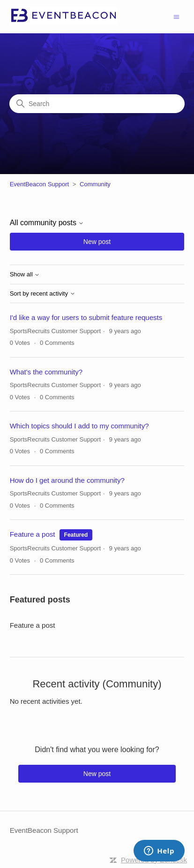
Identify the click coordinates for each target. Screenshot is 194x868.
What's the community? (46, 372)
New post (97, 242)
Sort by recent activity (43, 294)
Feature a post (33, 534)
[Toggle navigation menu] (176, 16)
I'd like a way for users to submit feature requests (86, 317)
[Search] (97, 104)
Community (95, 184)
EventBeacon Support (39, 184)
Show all (25, 274)
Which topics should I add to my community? (79, 426)
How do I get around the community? (67, 480)
